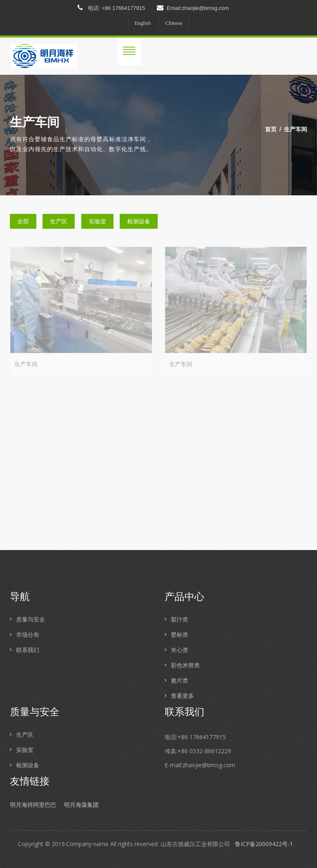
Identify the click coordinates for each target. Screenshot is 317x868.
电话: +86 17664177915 (111, 8)
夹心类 (180, 650)
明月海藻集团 (81, 805)
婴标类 (180, 634)
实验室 (97, 221)
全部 (23, 221)
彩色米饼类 (185, 665)
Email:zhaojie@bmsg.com (193, 8)
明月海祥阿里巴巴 (33, 805)
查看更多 (182, 696)
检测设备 (139, 221)
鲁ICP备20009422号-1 (264, 844)
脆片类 (180, 680)
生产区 (59, 221)
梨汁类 (180, 619)
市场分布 (28, 634)
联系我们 (28, 650)
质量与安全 (31, 619)
